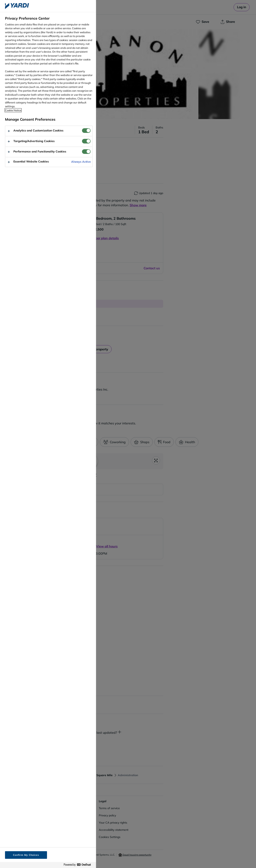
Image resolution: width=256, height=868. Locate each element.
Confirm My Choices (26, 855)
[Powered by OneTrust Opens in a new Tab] (79, 865)
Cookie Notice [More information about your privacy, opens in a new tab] (13, 110)
